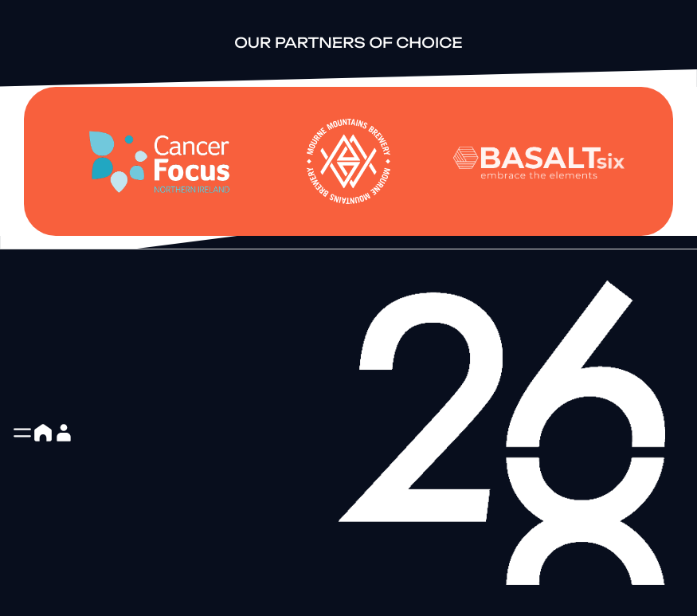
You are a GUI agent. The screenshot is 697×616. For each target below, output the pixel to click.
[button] (22, 433)
